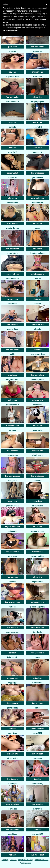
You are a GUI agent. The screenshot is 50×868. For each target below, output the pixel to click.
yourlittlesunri (12, 405)
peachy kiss (12, 329)
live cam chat (37, 72)
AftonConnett (38, 683)
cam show (37, 501)
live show (38, 249)
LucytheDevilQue (37, 253)
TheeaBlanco (13, 203)
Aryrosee (13, 51)
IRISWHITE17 (13, 152)
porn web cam (37, 198)
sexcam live (38, 451)
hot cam (37, 830)
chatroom (13, 198)
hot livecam (12, 628)
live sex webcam (13, 476)
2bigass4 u (37, 758)
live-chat (12, 148)
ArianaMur (37, 76)
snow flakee (38, 506)
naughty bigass (38, 102)
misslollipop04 (38, 380)
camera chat (13, 173)
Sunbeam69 (12, 455)
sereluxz (13, 430)
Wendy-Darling (12, 228)
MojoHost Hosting (26, 860)
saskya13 (13, 481)
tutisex (12, 607)
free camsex (12, 451)
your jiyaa (12, 733)
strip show (37, 678)
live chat (37, 779)
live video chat (37, 855)
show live (38, 97)
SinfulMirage (38, 455)
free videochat (12, 425)
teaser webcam (13, 274)
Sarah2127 (38, 733)
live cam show (38, 47)
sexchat (13, 653)
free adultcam (38, 324)
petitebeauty (37, 784)
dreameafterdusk (38, 354)
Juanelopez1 (13, 708)
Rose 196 (38, 304)
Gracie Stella (38, 177)
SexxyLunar (38, 51)
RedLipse (37, 278)
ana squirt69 (37, 834)
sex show (38, 527)
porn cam (12, 47)
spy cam (13, 72)
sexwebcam (12, 299)
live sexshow (37, 703)
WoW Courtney (12, 632)
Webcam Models (41, 860)
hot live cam (38, 754)
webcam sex (38, 400)
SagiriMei (12, 177)
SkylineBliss (38, 582)
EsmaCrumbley (37, 556)
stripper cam (13, 223)
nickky (13, 354)
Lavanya (12, 582)
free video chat (12, 97)
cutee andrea (37, 203)
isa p (37, 708)
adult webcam (38, 274)
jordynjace (13, 809)
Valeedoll (37, 481)
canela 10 (38, 152)
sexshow (38, 350)
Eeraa (38, 228)
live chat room (38, 173)
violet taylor (12, 758)
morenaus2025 (13, 102)
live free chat (37, 552)
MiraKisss (12, 834)
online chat (37, 122)
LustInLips (12, 784)
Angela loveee (37, 531)
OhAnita (37, 329)
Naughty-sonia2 (12, 380)
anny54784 (13, 556)
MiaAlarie (12, 531)
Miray (38, 657)
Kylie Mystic (12, 657)
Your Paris (37, 430)
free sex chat (13, 324)
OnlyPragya (12, 683)
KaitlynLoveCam (13, 278)
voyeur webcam (38, 729)
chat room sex (38, 628)
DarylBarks (38, 632)
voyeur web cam (12, 527)
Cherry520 (37, 405)
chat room (37, 299)
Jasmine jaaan (13, 506)
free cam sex (12, 577)
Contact (13, 860)
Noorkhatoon (13, 253)
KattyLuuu (37, 809)
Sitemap (5, 860)
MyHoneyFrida (13, 76)
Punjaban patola (38, 607)
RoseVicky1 (37, 127)
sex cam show (12, 350)
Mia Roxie (12, 304)
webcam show (12, 804)
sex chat (13, 729)
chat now (38, 148)
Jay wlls (13, 127)
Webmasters (26, 863)
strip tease (13, 375)
